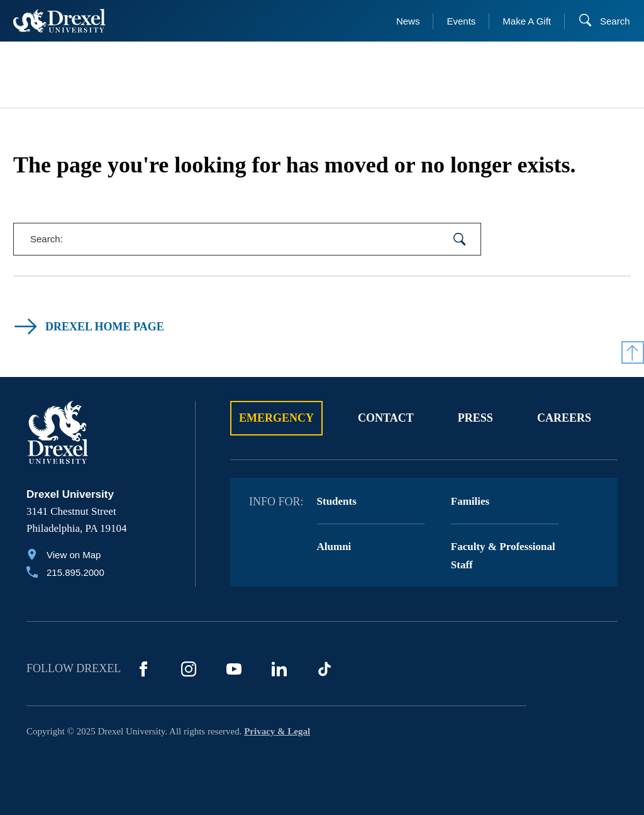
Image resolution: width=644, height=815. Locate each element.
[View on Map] (65, 556)
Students (337, 501)
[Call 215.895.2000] (65, 574)
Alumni (334, 547)
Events (461, 21)
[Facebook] (143, 669)
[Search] (604, 21)
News (408, 21)
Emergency (276, 418)
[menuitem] (75, 75)
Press (475, 418)
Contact (386, 418)
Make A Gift (527, 21)
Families (470, 501)
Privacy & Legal (277, 731)
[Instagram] (189, 669)
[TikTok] (325, 669)
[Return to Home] (59, 21)
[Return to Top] (633, 352)
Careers (564, 418)
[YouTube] (234, 669)
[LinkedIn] (279, 669)
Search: (47, 239)
